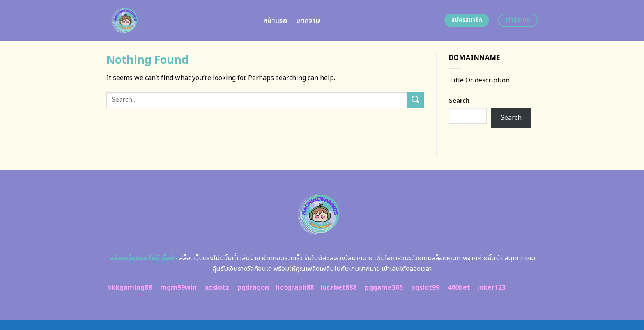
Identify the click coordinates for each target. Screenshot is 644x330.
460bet (459, 288)
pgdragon (253, 288)
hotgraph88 (295, 288)
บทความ (308, 21)
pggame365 (384, 288)
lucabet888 (338, 288)
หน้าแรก (275, 21)
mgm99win (178, 288)
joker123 (491, 288)
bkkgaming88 (130, 288)
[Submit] (415, 100)
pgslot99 (425, 288)
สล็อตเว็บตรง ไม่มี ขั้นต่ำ (143, 258)
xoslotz (217, 288)
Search (459, 101)
